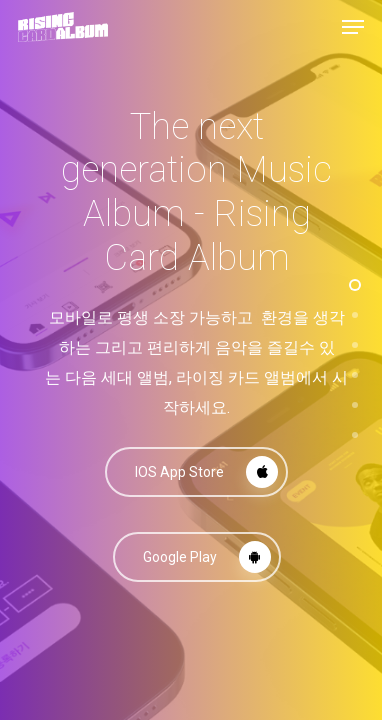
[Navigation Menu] (353, 27)
